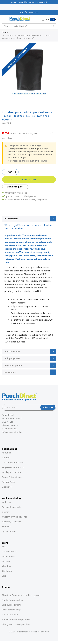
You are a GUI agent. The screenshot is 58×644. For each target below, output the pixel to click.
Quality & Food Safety (13, 472)
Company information (13, 463)
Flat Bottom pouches (12, 600)
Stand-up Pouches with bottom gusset (21, 595)
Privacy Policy (9, 482)
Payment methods (11, 507)
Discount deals (9, 552)
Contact (6, 458)
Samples (6, 527)
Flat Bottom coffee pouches (16, 619)
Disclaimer (7, 487)
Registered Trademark (13, 467)
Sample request (15, 187)
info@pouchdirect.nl (12, 432)
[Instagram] (7, 438)
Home (5, 32)
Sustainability (9, 556)
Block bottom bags (11, 610)
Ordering (6, 502)
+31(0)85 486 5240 (30, 12)
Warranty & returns (11, 522)
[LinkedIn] (11, 438)
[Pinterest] (14, 438)
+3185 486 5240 (10, 429)
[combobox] (29, 26)
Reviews (6, 561)
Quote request (9, 531)
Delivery (6, 512)
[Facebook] (3, 438)
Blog (4, 576)
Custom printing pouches (15, 517)
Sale (4, 547)
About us (6, 453)
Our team (7, 571)
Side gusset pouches (12, 605)
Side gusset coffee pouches (16, 624)
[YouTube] (18, 438)
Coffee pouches (10, 615)
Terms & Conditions (12, 477)
